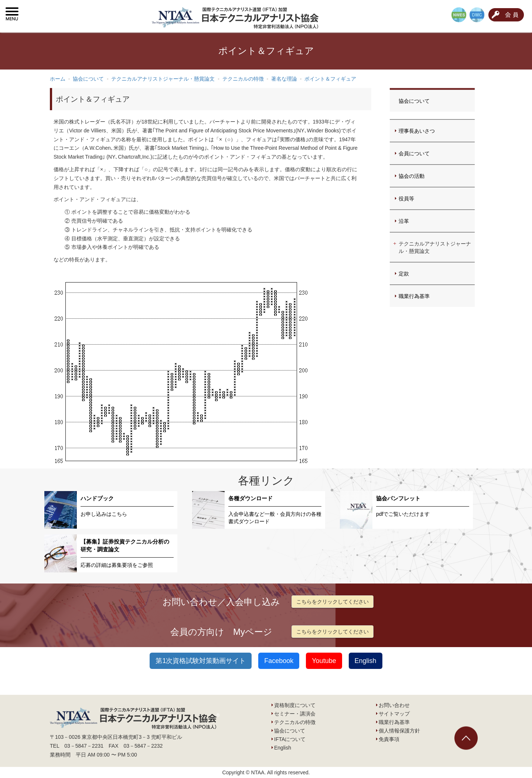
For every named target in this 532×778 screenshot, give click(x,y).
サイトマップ (394, 714)
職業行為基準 (414, 296)
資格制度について (295, 705)
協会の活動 (412, 176)
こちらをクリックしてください (332, 602)
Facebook (279, 661)
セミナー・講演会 (295, 714)
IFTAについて (290, 739)
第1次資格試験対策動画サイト (201, 661)
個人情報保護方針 (399, 731)
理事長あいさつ (417, 131)
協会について (414, 101)
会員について (414, 153)
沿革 (404, 221)
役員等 (406, 199)
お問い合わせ (394, 705)
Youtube (324, 661)
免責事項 (389, 739)
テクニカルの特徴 (295, 722)
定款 (404, 274)
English (366, 661)
